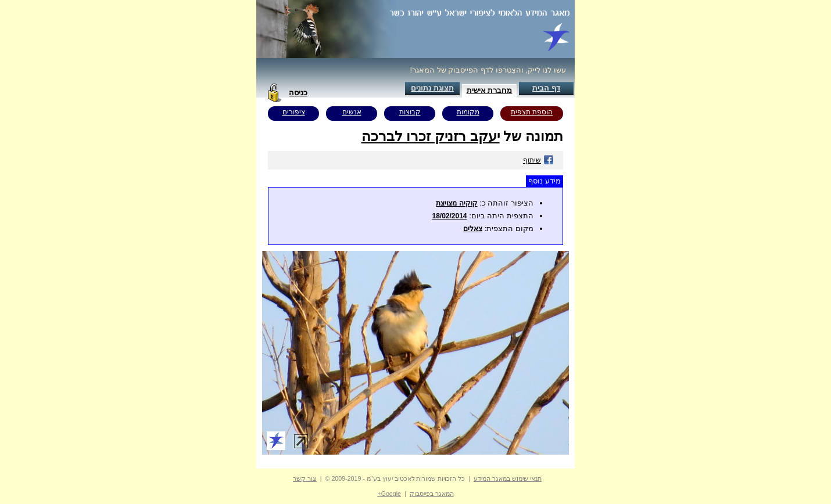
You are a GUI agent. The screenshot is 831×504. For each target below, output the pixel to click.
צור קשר (305, 478)
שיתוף (538, 160)
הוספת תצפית (532, 112)
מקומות (468, 112)
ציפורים (294, 112)
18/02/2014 (449, 216)
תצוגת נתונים (432, 88)
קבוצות (410, 112)
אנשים (352, 112)
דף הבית (546, 88)
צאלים (473, 229)
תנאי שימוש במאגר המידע (508, 478)
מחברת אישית (490, 90)
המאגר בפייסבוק (432, 494)
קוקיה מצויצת (456, 203)
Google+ (389, 494)
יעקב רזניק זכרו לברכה (431, 136)
